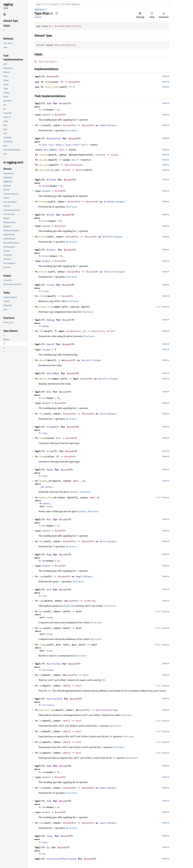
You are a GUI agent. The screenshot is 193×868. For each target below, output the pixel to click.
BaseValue (54, 138)
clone (43, 296)
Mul (49, 519)
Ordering (90, 601)
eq (41, 675)
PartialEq (54, 664)
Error (110, 331)
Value (99, 155)
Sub (49, 801)
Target (46, 349)
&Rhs (66, 686)
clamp (43, 645)
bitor (43, 237)
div (41, 414)
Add (49, 103)
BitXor (51, 250)
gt (41, 742)
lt (41, 721)
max (41, 611)
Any (74, 160)
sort (44, 9)
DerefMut (53, 373)
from (42, 438)
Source (38, 17)
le (41, 731)
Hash (45, 145)
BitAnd (51, 180)
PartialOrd (55, 699)
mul (41, 541)
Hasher (49, 487)
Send (76, 145)
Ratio (58, 45)
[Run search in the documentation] (102, 4)
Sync (84, 145)
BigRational (71, 26)
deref (43, 360)
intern (44, 155)
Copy (45, 433)
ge (41, 753)
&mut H (94, 497)
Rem (49, 766)
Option (69, 165)
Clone (68, 145)
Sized (49, 506)
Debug (59, 145)
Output (46, 115)
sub (41, 823)
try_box (44, 165)
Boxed (58, 26)
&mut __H (79, 481)
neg (41, 576)
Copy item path (57, 13)
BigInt (67, 45)
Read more (72, 130)
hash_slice (46, 497)
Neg (49, 554)
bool (62, 150)
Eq (51, 145)
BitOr (51, 215)
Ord (49, 590)
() (103, 331)
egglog (38, 9)
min (41, 628)
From (50, 427)
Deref (51, 344)
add (41, 125)
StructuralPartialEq (61, 859)
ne (41, 686)
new (47, 82)
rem (41, 788)
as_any (44, 160)
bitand (44, 202)
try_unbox (46, 170)
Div (49, 392)
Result (96, 331)
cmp (41, 601)
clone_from (46, 307)
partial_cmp (47, 710)
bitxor (44, 272)
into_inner (52, 87)
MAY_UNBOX (50, 150)
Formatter (72, 331)
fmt (41, 331)
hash (42, 481)
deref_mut (46, 379)
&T (56, 427)
